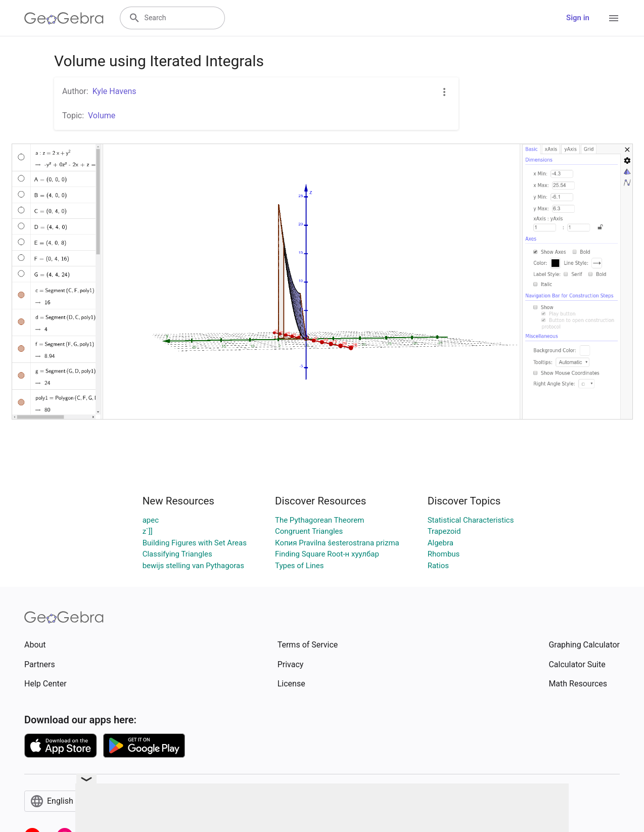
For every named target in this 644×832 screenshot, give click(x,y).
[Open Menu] (614, 18)
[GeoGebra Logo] (64, 18)
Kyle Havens (114, 91)
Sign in (578, 18)
